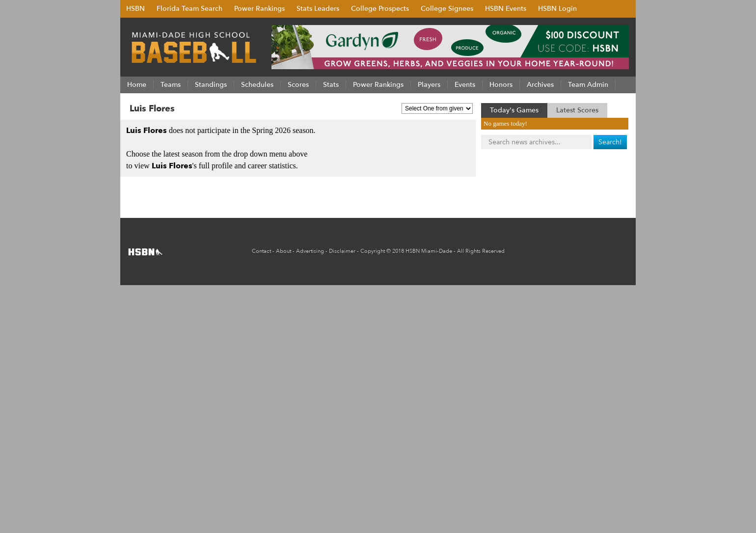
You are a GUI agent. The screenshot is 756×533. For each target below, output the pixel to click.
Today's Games (514, 110)
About (283, 251)
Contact (261, 251)
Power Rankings (259, 9)
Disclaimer (342, 251)
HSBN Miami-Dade (429, 251)
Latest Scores (577, 110)
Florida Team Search (189, 9)
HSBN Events (506, 9)
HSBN (135, 9)
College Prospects (380, 9)
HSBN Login (557, 9)
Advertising (310, 251)
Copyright (373, 251)
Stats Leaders (318, 9)
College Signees (447, 9)
